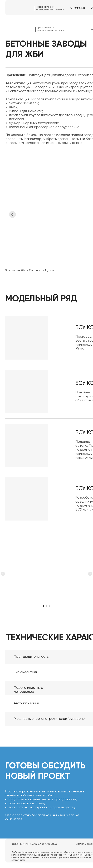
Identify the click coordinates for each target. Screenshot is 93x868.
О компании (78, 8)
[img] (21, 8)
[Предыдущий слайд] (3, 574)
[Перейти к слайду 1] (43, 606)
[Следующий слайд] (90, 574)
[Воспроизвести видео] (47, 574)
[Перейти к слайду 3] (50, 606)
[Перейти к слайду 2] (47, 606)
